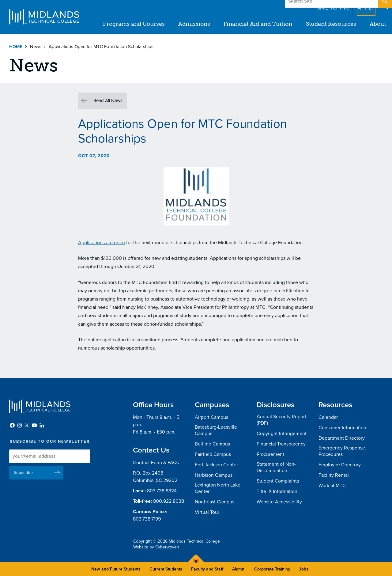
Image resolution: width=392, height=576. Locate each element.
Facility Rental (334, 475)
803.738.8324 (162, 491)
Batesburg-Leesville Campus (216, 430)
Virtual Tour (207, 512)
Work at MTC (332, 486)
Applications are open (102, 243)
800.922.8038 (169, 501)
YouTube (34, 425)
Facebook (12, 425)
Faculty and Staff (207, 569)
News (36, 47)
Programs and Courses (134, 24)
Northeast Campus (215, 502)
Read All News (108, 100)
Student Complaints (278, 481)
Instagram (20, 425)
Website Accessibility (279, 502)
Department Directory (342, 438)
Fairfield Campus (213, 454)
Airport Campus (211, 417)
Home (16, 47)
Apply (362, 6)
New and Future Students (116, 569)
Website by (156, 547)
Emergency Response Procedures (342, 451)
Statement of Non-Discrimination (276, 467)
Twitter (27, 425)
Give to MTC (325, 6)
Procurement (270, 454)
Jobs (304, 569)
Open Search (385, 6)
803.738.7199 (147, 519)
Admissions (194, 24)
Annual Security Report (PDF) (281, 420)
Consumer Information (342, 428)
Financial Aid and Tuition (258, 24)
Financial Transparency (281, 444)
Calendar (328, 417)
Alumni (239, 569)
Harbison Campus (214, 475)
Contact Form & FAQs (156, 463)
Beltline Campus (212, 444)
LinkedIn (42, 425)
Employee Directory (340, 465)
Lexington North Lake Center (218, 488)
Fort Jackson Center (216, 465)
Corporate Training (272, 569)
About (378, 24)
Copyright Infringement (282, 434)
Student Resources (331, 24)
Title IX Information (277, 491)
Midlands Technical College (44, 17)
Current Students (166, 569)
